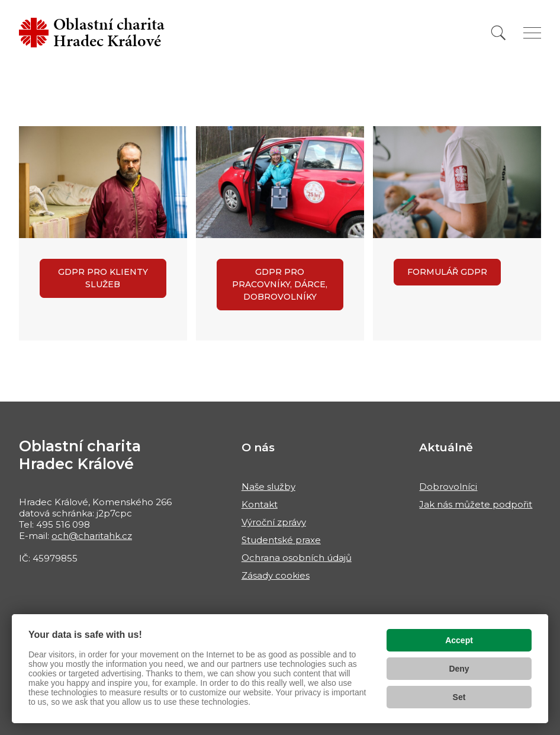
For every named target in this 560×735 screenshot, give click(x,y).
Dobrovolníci (448, 487)
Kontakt (260, 504)
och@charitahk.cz (92, 536)
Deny (459, 669)
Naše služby (268, 487)
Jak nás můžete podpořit (476, 504)
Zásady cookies (276, 575)
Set (459, 697)
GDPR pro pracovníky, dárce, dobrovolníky (280, 284)
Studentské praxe (281, 540)
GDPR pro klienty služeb (103, 278)
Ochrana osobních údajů (297, 558)
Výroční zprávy (274, 522)
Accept (459, 640)
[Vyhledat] (498, 33)
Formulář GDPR (447, 272)
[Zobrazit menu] (532, 33)
